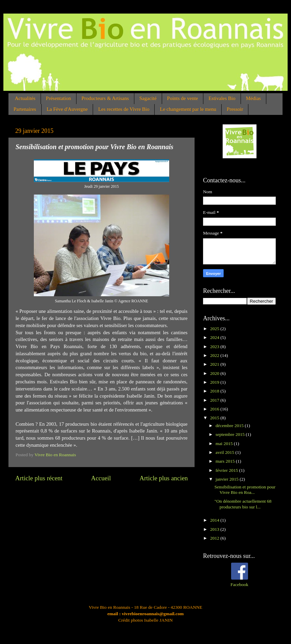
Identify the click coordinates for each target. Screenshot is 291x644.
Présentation (59, 98)
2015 (215, 418)
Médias (253, 98)
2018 (215, 391)
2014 (215, 520)
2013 (215, 529)
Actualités (25, 98)
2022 (215, 355)
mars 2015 (226, 461)
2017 (215, 400)
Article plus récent (39, 478)
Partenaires (25, 109)
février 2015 (227, 470)
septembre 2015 (231, 434)
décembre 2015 (230, 426)
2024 (215, 337)
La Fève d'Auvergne (67, 109)
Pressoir (235, 109)
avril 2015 (226, 452)
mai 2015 (225, 444)
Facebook (239, 585)
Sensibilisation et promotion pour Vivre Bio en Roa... (245, 490)
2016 (215, 409)
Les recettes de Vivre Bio (124, 109)
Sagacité (148, 98)
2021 (215, 364)
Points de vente (183, 98)
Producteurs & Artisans (105, 98)
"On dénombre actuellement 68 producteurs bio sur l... (243, 504)
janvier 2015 (228, 479)
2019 (215, 382)
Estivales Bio (222, 98)
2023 (215, 347)
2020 (215, 373)
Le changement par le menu (188, 109)
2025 (215, 329)
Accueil (101, 478)
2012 (215, 538)
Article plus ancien (164, 478)
